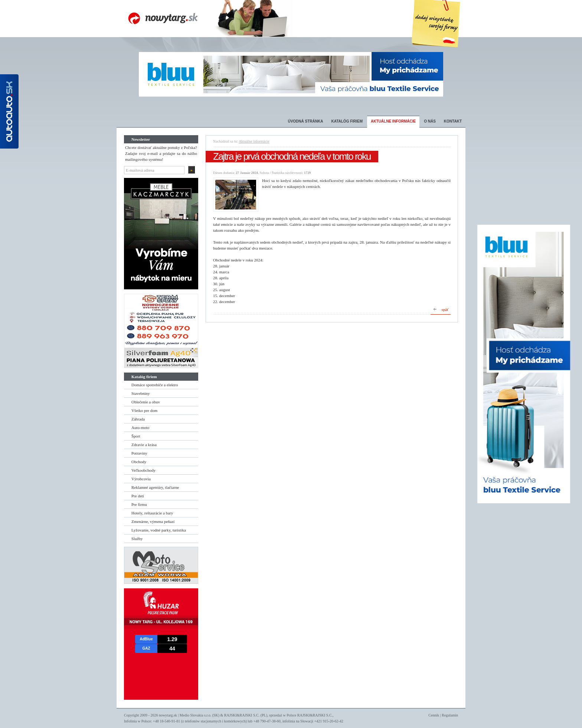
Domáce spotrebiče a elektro (155, 385)
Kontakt (453, 121)
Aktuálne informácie (393, 121)
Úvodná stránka (305, 121)
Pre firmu (139, 504)
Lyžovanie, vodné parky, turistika (159, 530)
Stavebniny (141, 393)
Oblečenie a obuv (146, 402)
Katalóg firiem (347, 121)
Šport (136, 436)
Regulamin (450, 715)
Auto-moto (140, 428)
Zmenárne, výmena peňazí (153, 521)
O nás (430, 121)
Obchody (139, 462)
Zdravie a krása (144, 445)
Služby (137, 539)
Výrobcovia (141, 479)
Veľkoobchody (143, 470)
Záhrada (138, 419)
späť (445, 309)
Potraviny (139, 453)
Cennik (434, 715)
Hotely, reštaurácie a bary (152, 513)
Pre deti (138, 496)
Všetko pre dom (144, 410)
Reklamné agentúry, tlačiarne (155, 487)
